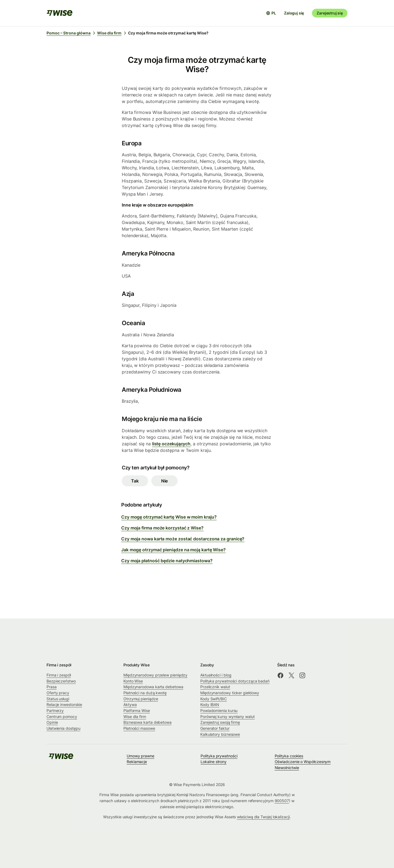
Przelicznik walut (215, 687)
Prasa (52, 687)
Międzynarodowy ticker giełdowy (230, 693)
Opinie (52, 722)
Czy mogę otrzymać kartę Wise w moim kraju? (169, 517)
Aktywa (130, 704)
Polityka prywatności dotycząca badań (235, 681)
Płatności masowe (139, 728)
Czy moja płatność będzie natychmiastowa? (167, 561)
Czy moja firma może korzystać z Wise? (162, 528)
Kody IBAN (210, 704)
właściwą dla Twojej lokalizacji (263, 817)
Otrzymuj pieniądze (141, 699)
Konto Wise (133, 681)
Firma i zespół (59, 675)
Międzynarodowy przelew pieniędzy (155, 675)
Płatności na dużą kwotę (145, 693)
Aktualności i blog (216, 675)
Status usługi (58, 699)
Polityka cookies (289, 756)
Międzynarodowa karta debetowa (153, 687)
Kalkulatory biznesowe (220, 734)
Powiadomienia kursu (219, 710)
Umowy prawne (140, 756)
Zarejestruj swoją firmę (220, 722)
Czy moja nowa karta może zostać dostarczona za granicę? (183, 539)
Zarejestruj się (330, 13)
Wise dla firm (135, 717)
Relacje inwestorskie (64, 704)
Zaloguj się (294, 13)
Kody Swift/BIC (214, 699)
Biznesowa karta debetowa (147, 722)
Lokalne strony (214, 762)
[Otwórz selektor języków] (271, 13)
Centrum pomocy (62, 717)
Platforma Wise (137, 710)
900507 (282, 801)
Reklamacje (137, 762)
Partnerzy (55, 710)
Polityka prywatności (219, 756)
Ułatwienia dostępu (63, 728)
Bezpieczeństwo (61, 681)
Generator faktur (215, 728)
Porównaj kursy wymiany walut (228, 717)
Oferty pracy (58, 693)
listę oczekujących (171, 444)
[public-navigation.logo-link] (61, 758)
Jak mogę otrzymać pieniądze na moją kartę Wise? (173, 550)
